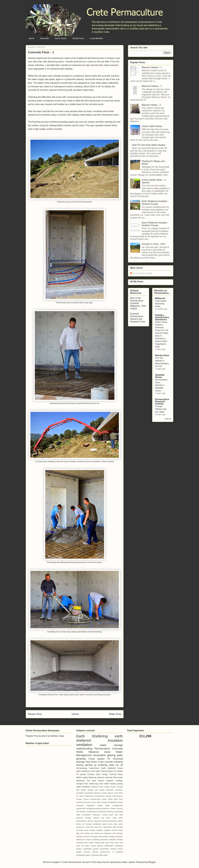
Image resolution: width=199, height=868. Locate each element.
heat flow (90, 827)
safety (91, 843)
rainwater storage (116, 840)
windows (86, 787)
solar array (110, 843)
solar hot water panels (86, 846)
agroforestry (81, 809)
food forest (91, 762)
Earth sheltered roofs (86, 771)
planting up (91, 765)
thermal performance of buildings (108, 852)
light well (80, 833)
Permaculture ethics (99, 799)
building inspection (102, 809)
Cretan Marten (110, 787)
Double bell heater (96, 790)
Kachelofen (89, 793)
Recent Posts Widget (139, 273)
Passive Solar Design (98, 774)
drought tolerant (92, 818)
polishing (96, 840)
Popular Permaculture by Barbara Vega (45, 736)
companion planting (105, 812)
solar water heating (108, 784)
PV (109, 759)
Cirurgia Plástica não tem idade (161, 409)
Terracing (80, 805)
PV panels (81, 774)
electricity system (116, 821)
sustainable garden (91, 849)
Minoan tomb (113, 793)
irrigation (100, 830)
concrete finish (111, 777)
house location (90, 830)
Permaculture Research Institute (162, 402)
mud (114, 833)
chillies (113, 809)
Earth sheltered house (112, 768)
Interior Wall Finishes (152, 126)
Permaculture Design (103, 796)
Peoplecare (89, 796)
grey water (118, 824)
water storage (111, 745)
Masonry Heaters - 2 (152, 86)
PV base (80, 796)
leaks (121, 830)
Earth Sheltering (92, 736)
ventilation (84, 745)
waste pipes (103, 855)
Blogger (152, 862)
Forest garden (96, 759)
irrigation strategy (114, 781)
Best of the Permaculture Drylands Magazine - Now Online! (138, 303)
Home (31, 38)
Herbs (80, 752)
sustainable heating (108, 849)
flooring (88, 824)
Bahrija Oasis (162, 355)
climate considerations (88, 812)
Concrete (117, 749)
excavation (99, 755)
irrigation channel (111, 830)
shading (97, 843)
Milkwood (160, 298)
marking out (89, 833)
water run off (116, 765)
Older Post (115, 714)
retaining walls (82, 843)
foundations (97, 824)
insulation (115, 740)
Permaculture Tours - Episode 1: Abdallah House (161, 385)
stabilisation (109, 846)
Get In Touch (61, 38)
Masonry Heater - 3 (151, 105)
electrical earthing (101, 821)
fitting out (80, 824)
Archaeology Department (88, 768)
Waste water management (110, 805)
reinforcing (93, 784)
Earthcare (110, 790)
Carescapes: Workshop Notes (161, 304)
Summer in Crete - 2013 (153, 244)
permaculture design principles (111, 836)
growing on (81, 827)
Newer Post (35, 714)
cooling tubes (108, 815)
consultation (86, 815)
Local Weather (96, 38)
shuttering (103, 765)
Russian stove (90, 802)
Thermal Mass (116, 774)
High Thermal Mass (104, 771)
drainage (81, 762)
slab (103, 843)
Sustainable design (115, 802)
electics (90, 821)
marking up (98, 833)
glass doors (108, 824)
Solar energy (102, 802)
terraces (87, 852)
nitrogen (120, 833)
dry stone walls (109, 818)
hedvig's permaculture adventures (162, 317)
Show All (168, 419)
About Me (44, 38)
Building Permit (97, 787)
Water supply (82, 777)
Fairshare (119, 790)
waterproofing (84, 749)
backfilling (90, 809)
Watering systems (96, 777)
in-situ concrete (105, 762)
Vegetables (91, 805)
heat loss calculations (103, 827)
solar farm (119, 843)
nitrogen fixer (82, 784)
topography (81, 855)
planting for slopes (84, 840)
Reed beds (113, 799)
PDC (121, 793)
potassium (104, 840)
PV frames (118, 771)
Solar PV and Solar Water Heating (148, 145)
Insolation (80, 793)
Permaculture (102, 749)
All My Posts (78, 38)
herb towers (98, 781)
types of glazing (92, 855)
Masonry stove (99, 752)
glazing (111, 755)
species (100, 846)
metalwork (108, 833)
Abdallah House (160, 376)
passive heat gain (91, 836)
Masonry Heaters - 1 (152, 67)
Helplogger (150, 273)
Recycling (118, 759)
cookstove (96, 815)
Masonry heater (101, 793)
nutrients (80, 836)
